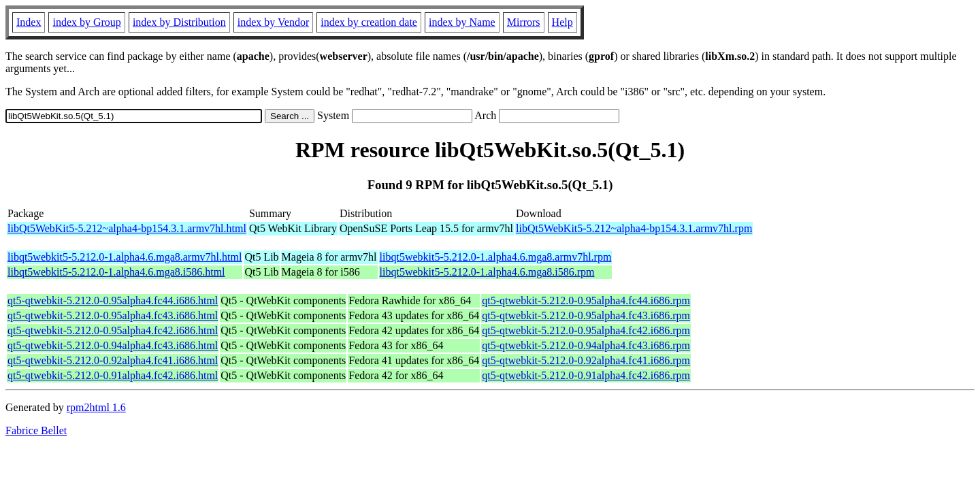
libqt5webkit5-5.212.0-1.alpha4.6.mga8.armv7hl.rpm (496, 257)
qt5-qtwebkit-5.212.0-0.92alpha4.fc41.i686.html (113, 360)
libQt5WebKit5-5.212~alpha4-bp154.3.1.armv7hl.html (127, 228)
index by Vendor (273, 22)
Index (29, 22)
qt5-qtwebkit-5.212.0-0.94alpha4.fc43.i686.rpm (586, 345)
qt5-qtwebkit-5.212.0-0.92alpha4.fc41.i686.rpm (586, 360)
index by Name (462, 22)
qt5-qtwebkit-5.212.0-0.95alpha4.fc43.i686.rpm (586, 315)
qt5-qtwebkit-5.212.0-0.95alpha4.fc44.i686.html (113, 300)
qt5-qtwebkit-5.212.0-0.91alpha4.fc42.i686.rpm (586, 375)
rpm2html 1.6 (96, 407)
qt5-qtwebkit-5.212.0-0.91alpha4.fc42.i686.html (113, 375)
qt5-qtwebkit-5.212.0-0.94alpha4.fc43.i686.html (113, 345)
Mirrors (524, 22)
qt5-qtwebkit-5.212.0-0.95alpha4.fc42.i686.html (113, 330)
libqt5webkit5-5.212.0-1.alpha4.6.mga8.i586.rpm (487, 272)
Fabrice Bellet (36, 430)
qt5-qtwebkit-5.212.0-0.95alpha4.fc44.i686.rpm (586, 300)
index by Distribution (179, 22)
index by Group (86, 22)
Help (562, 22)
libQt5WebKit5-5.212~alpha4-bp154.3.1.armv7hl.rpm (634, 228)
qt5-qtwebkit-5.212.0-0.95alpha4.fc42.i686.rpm (586, 330)
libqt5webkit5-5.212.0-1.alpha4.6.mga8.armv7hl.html (125, 257)
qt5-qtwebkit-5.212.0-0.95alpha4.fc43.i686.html (113, 315)
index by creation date (369, 22)
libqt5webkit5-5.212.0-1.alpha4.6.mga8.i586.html (116, 272)
